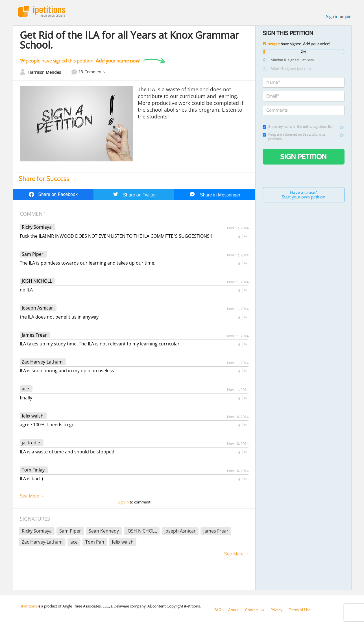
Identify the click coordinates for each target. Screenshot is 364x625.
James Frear (34, 335)
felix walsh (33, 416)
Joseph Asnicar (37, 308)
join (348, 17)
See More (30, 496)
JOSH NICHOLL (37, 281)
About (233, 610)
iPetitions (42, 11)
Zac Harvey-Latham (42, 362)
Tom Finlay (33, 470)
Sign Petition (303, 157)
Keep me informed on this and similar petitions (294, 137)
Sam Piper (33, 254)
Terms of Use (300, 610)
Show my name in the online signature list (297, 126)
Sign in (332, 17)
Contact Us (255, 610)
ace (25, 389)
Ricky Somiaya (37, 227)
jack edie (31, 443)
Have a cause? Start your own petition (303, 195)
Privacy (276, 610)
